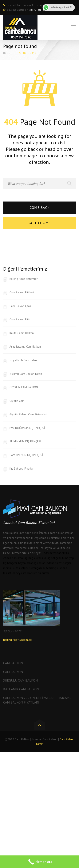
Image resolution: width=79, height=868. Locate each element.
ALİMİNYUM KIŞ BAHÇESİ (25, 441)
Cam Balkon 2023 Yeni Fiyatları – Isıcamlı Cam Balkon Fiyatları (38, 700)
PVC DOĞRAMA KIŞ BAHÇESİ (27, 428)
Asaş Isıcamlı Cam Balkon (25, 347)
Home (6, 53)
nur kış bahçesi (51, 558)
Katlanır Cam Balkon (21, 689)
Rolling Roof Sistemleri (24, 279)
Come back (39, 207)
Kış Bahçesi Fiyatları (22, 469)
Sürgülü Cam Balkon (20, 680)
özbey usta (19, 573)
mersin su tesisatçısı (16, 568)
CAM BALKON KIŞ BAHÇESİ (26, 455)
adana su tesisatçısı (59, 563)
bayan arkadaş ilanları (32, 563)
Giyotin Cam (17, 401)
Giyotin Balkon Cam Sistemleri (28, 414)
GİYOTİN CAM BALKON (24, 387)
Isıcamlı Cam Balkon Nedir (26, 374)
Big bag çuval (32, 558)
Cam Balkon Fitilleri (22, 292)
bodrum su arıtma (38, 573)
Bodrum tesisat (51, 553)
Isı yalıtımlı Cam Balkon (24, 360)
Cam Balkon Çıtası (21, 306)
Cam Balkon (13, 663)
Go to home (40, 223)
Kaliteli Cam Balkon (22, 333)
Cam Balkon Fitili (20, 319)
